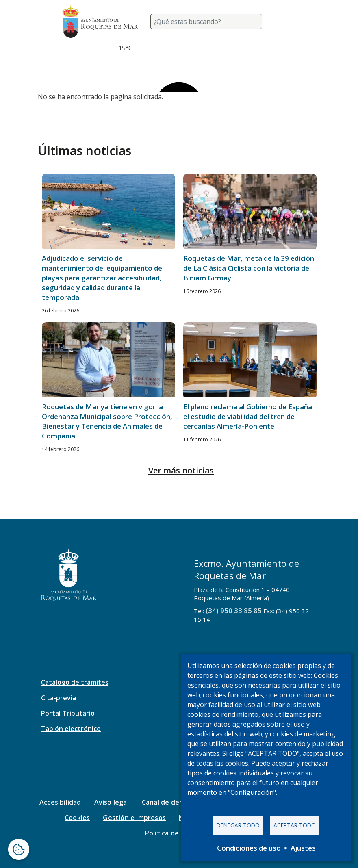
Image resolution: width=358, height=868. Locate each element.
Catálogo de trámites (75, 682)
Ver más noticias (181, 470)
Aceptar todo (295, 825)
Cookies (77, 818)
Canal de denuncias (173, 802)
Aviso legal (112, 802)
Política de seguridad (179, 833)
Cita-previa (59, 698)
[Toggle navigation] (286, 22)
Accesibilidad (60, 802)
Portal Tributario (68, 713)
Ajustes (303, 848)
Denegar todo (238, 825)
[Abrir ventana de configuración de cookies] (19, 849)
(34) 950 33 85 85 (234, 611)
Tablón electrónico (71, 729)
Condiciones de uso (249, 848)
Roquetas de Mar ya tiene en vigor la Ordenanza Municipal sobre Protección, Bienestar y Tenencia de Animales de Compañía (107, 421)
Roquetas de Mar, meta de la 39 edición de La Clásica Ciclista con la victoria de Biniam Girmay (249, 268)
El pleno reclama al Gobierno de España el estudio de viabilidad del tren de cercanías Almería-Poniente (248, 416)
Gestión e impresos (134, 818)
